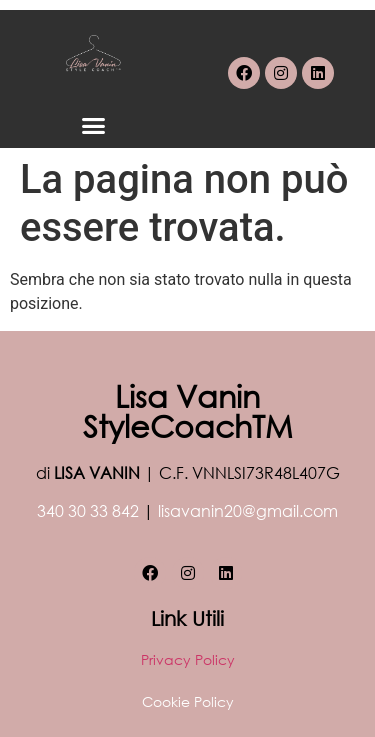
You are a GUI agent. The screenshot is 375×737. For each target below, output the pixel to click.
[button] (94, 126)
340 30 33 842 (88, 510)
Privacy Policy (188, 659)
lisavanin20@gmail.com (248, 510)
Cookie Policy (188, 701)
